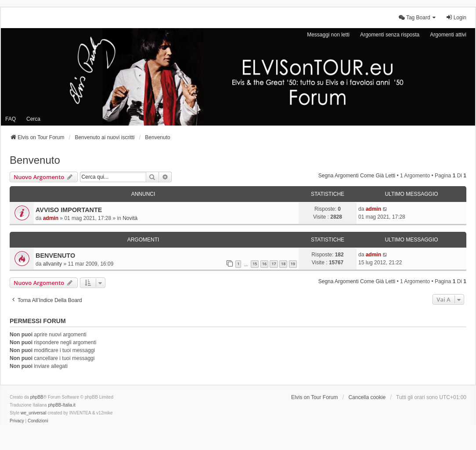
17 (274, 264)
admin (51, 218)
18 (283, 264)
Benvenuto (35, 160)
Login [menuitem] (456, 17)
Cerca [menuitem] (33, 119)
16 (264, 264)
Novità (130, 218)
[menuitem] (418, 18)
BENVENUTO (55, 256)
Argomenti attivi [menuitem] (448, 35)
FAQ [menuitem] (11, 119)
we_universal (33, 413)
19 (293, 264)
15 (255, 264)
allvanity (52, 264)
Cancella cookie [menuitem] (367, 397)
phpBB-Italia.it (61, 405)
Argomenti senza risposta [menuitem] (390, 35)
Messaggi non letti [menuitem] (328, 35)
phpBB (37, 397)
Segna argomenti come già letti (357, 176)
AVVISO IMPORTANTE (69, 210)
